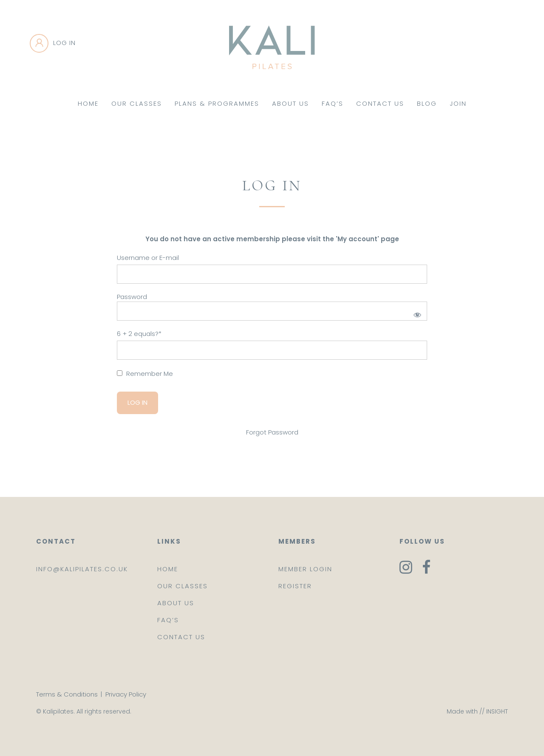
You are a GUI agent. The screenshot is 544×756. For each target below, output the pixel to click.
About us (176, 603)
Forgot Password (272, 432)
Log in (64, 43)
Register (295, 586)
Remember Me (145, 374)
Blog (427, 103)
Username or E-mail (148, 258)
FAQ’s (333, 103)
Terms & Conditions (67, 694)
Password (132, 297)
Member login (305, 569)
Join (458, 103)
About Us (290, 103)
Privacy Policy (126, 694)
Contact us (181, 637)
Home (88, 103)
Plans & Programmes (217, 103)
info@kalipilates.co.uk (82, 569)
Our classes (183, 586)
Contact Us (380, 103)
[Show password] (416, 313)
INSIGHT (497, 711)
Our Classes (137, 103)
